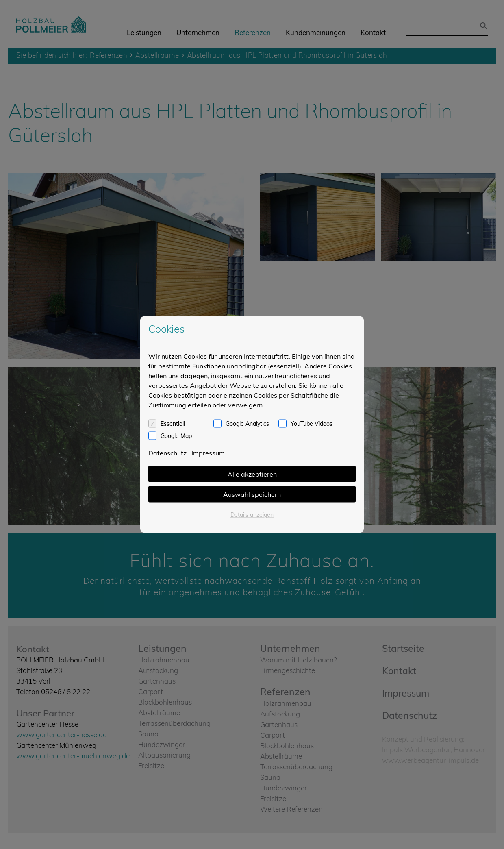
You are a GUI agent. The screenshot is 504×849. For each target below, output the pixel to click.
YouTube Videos (312, 424)
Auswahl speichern (252, 494)
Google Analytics (247, 424)
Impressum (208, 453)
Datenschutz (167, 453)
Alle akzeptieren (252, 474)
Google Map (176, 436)
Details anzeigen (252, 515)
